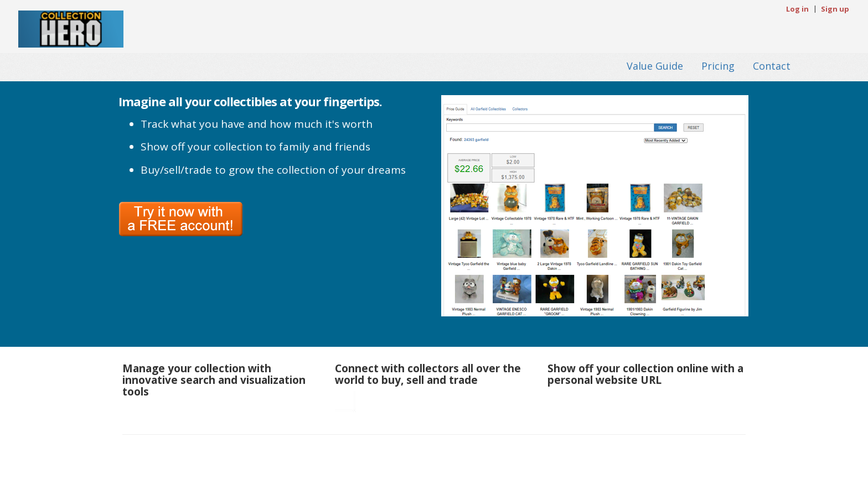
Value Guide (655, 65)
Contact (772, 65)
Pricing (718, 65)
